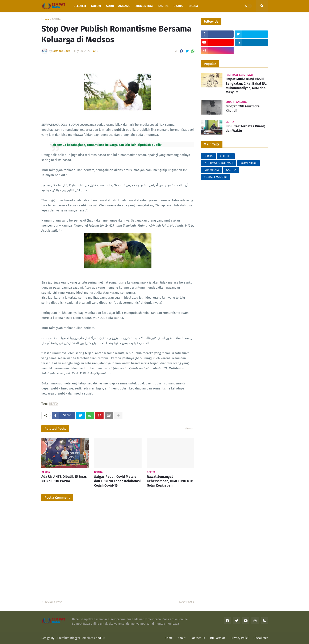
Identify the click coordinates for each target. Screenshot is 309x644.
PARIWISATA (211, 170)
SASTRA (231, 170)
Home (45, 20)
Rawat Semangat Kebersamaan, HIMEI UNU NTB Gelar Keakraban (170, 481)
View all (190, 428)
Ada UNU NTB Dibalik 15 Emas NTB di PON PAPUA (64, 479)
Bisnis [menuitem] (178, 6)
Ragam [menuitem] (193, 6)
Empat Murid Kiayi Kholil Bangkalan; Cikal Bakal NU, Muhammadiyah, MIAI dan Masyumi (246, 86)
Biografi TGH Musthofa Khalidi (243, 108)
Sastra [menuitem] (163, 6)
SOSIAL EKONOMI (215, 177)
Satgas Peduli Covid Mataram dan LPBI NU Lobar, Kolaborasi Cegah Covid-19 (117, 481)
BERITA (56, 20)
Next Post (186, 602)
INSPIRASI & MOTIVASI (218, 163)
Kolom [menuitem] (96, 6)
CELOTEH (226, 156)
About (182, 638)
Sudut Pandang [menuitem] (118, 6)
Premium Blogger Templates (76, 638)
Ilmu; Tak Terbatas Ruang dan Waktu (245, 128)
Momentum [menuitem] (144, 6)
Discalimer (261, 638)
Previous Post (53, 602)
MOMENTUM (249, 163)
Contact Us (198, 638)
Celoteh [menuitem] (80, 6)
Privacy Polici (240, 638)
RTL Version (218, 638)
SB (103, 638)
